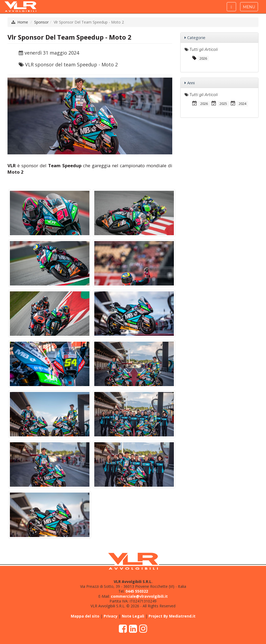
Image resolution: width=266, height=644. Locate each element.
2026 (203, 58)
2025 (223, 104)
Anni (191, 83)
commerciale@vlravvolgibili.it (139, 596)
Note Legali (133, 616)
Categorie (196, 37)
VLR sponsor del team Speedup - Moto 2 (71, 64)
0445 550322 (137, 591)
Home (23, 22)
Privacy (111, 616)
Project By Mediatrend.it (172, 616)
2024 (242, 104)
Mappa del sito (85, 616)
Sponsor (41, 22)
